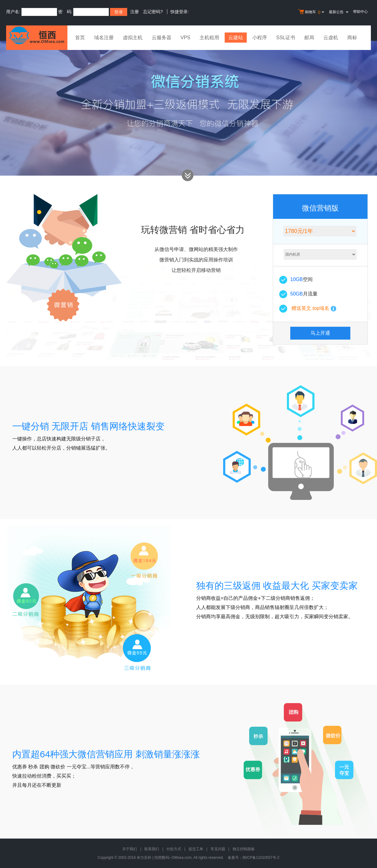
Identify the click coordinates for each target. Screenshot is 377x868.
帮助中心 (360, 12)
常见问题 (218, 849)
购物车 (312, 12)
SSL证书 (286, 38)
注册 (135, 12)
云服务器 (162, 38)
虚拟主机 (133, 38)
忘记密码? (153, 12)
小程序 (260, 38)
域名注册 (104, 38)
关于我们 (130, 849)
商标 (352, 38)
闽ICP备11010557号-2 (261, 858)
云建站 (236, 38)
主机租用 (209, 38)
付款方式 (174, 849)
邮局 (309, 38)
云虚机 (331, 38)
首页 (80, 38)
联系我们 (152, 849)
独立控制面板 (244, 849)
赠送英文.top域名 (310, 308)
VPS (185, 38)
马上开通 (320, 333)
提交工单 (196, 849)
